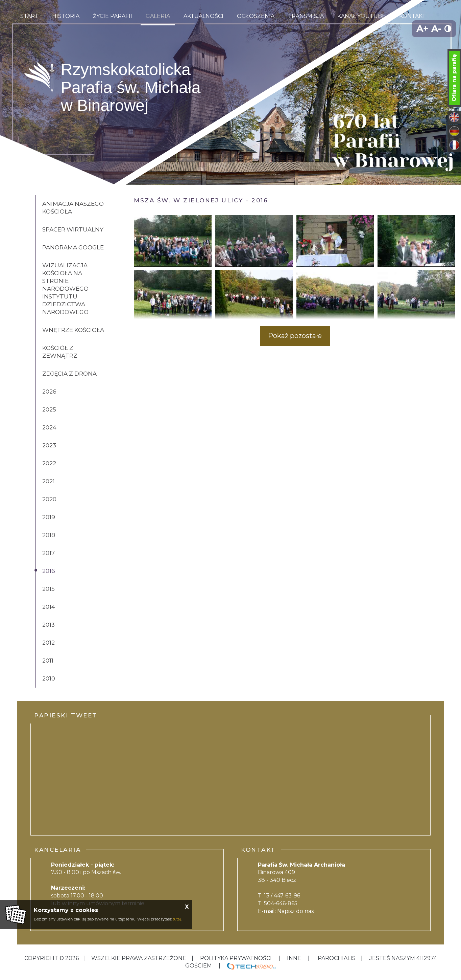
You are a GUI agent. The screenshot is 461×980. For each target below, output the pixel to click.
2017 (48, 553)
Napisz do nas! (296, 911)
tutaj (177, 919)
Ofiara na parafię (454, 78)
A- (436, 29)
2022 (49, 463)
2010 (49, 678)
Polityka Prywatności (236, 958)
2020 (49, 499)
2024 (49, 427)
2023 (49, 445)
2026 (49, 392)
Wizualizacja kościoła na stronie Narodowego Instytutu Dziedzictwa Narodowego (65, 289)
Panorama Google (73, 247)
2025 (49, 409)
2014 (49, 607)
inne (294, 958)
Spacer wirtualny (73, 229)
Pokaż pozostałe (295, 336)
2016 (49, 571)
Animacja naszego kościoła (73, 208)
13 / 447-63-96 (282, 896)
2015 (48, 589)
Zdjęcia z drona (69, 374)
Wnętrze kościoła (73, 330)
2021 (48, 481)
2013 (48, 625)
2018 (49, 535)
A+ (422, 29)
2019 (49, 517)
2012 (48, 643)
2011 (48, 661)
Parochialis (337, 958)
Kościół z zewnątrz (60, 352)
